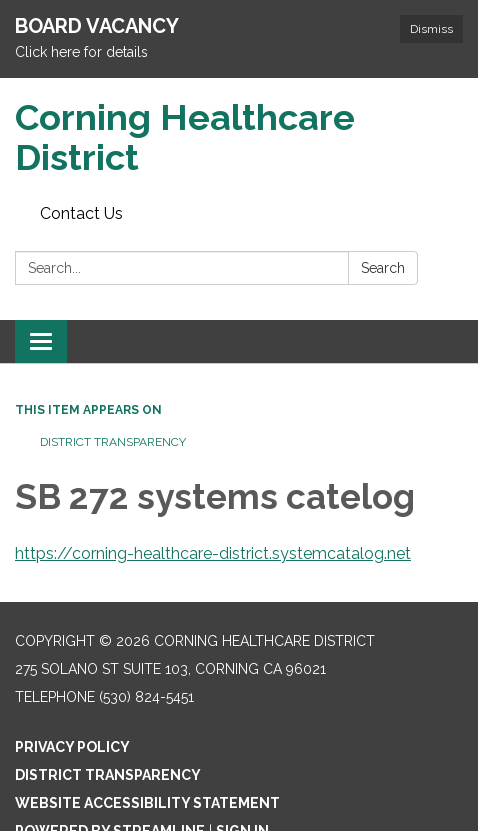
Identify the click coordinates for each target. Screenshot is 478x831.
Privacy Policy (72, 747)
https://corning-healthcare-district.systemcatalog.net (213, 553)
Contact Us (81, 213)
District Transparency (113, 442)
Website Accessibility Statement (147, 803)
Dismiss (431, 29)
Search (383, 268)
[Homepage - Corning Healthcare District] (239, 137)
